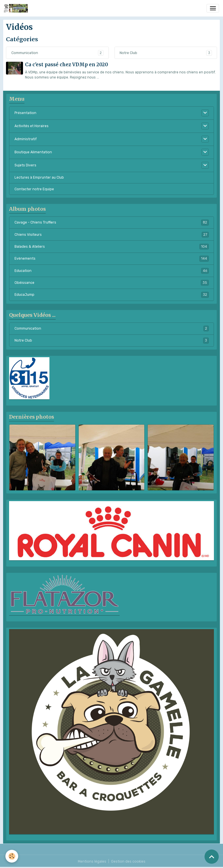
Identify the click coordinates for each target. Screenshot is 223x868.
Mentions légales (92, 861)
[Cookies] (12, 856)
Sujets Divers (25, 165)
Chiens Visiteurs (112, 235)
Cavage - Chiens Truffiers (112, 222)
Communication (25, 53)
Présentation (25, 113)
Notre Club (128, 53)
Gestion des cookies (128, 861)
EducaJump (112, 295)
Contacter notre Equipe (34, 189)
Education (112, 271)
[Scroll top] (212, 857)
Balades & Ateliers (112, 247)
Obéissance (112, 283)
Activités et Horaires (32, 126)
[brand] (17, 8)
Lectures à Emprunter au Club (39, 177)
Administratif (26, 139)
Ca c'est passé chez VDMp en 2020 (66, 65)
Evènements (112, 259)
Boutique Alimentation (33, 152)
